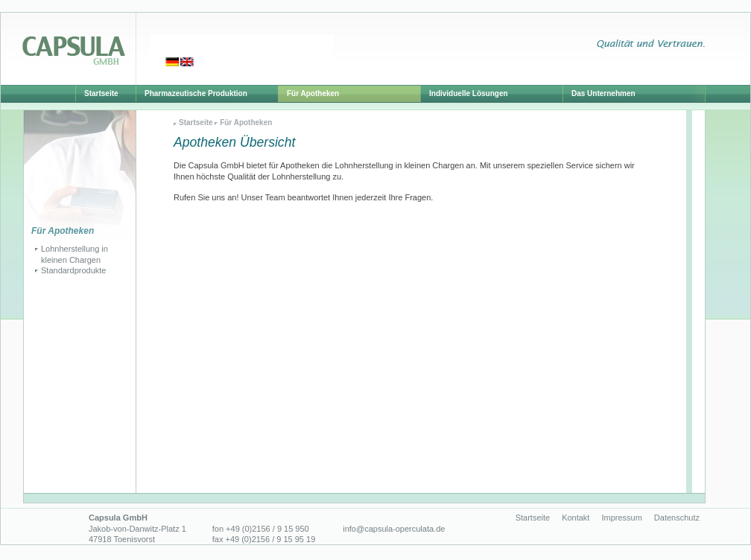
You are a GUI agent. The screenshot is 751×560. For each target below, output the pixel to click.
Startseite (196, 122)
